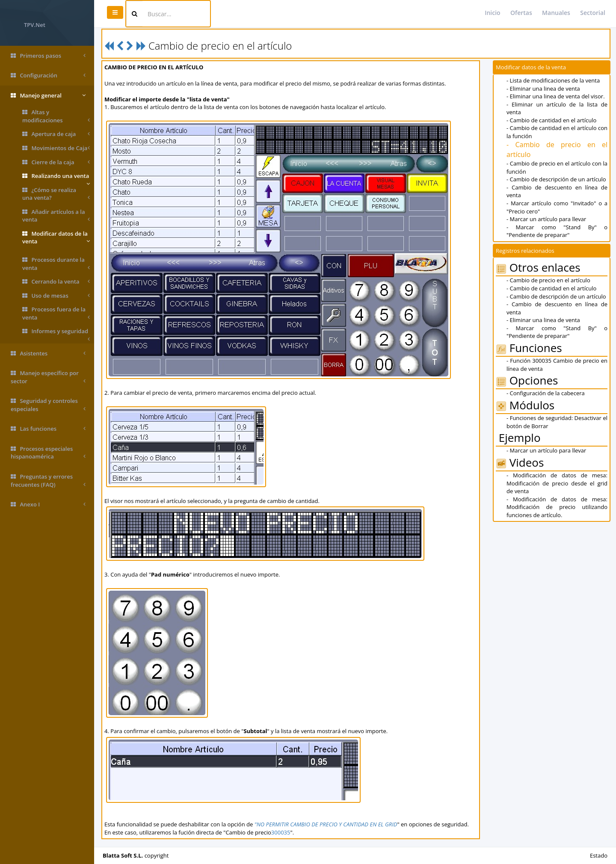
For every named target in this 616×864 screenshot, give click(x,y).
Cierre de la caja (56, 162)
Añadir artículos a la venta (56, 216)
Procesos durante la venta (56, 264)
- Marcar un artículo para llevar (546, 219)
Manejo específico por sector (48, 377)
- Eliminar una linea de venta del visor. (556, 96)
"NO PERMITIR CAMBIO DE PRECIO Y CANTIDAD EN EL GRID (326, 824)
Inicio (492, 13)
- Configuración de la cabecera (546, 393)
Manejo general (48, 96)
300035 (281, 832)
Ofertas (521, 13)
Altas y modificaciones (56, 116)
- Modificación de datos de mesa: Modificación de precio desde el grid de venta (557, 483)
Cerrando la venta (56, 282)
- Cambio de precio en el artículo (548, 280)
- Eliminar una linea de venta (543, 89)
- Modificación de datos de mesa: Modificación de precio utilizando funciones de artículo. (557, 507)
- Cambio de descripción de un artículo (556, 179)
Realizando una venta (56, 178)
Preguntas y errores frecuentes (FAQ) (48, 481)
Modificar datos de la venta (56, 238)
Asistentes (48, 354)
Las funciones (48, 429)
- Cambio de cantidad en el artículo (551, 120)
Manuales (556, 13)
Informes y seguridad (56, 333)
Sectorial (593, 13)
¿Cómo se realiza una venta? (56, 194)
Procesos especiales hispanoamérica (48, 453)
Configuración (48, 75)
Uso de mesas (56, 296)
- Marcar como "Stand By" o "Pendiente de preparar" (557, 231)
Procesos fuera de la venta (56, 313)
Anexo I (48, 504)
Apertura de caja (56, 134)
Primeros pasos (48, 56)
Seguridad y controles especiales (48, 405)
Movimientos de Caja (56, 148)
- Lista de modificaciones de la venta (553, 80)
